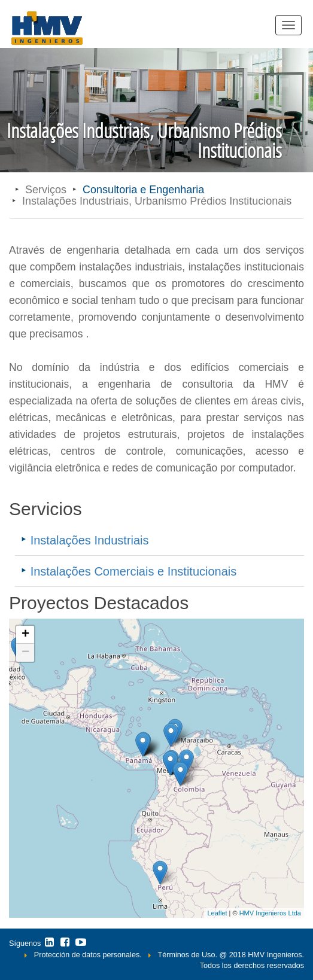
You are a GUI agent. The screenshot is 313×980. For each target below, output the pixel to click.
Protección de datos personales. (88, 955)
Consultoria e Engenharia (143, 190)
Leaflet (217, 913)
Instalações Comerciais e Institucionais (134, 571)
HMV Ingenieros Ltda (270, 913)
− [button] (25, 653)
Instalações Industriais (90, 540)
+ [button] (25, 635)
